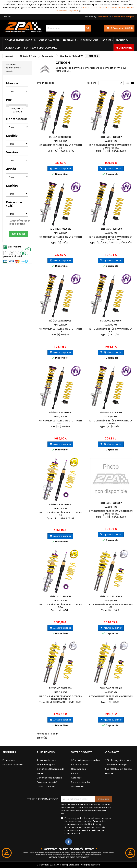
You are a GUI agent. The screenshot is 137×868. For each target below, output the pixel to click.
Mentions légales (46, 765)
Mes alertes (78, 786)
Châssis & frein (49, 40)
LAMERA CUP (12, 48)
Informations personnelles (86, 760)
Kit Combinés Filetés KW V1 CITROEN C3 (60, 238)
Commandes (78, 769)
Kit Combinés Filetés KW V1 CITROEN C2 (60, 146)
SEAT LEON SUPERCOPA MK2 (41, 48)
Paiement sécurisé (47, 782)
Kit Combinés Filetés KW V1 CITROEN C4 (60, 330)
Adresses (76, 778)
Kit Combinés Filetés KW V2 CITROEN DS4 (60, 606)
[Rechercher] (68, 28)
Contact (7, 17)
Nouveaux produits (13, 765)
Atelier (107, 40)
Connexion (102, 17)
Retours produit (80, 765)
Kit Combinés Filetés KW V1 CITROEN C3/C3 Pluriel (111, 146)
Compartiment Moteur (20, 40)
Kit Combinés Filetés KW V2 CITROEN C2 (60, 514)
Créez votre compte (123, 17)
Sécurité (121, 40)
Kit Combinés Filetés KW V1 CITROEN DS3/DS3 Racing (111, 238)
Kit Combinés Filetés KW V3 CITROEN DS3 (111, 698)
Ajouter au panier (60, 168)
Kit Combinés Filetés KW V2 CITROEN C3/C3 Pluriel (111, 512)
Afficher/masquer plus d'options (20, 222)
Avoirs (74, 773)
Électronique (89, 40)
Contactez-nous (46, 786)
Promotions (124, 48)
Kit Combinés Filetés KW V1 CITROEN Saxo (60, 422)
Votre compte (82, 752)
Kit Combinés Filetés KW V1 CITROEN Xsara (111, 422)
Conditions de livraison (49, 778)
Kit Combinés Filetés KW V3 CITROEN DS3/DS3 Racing (60, 698)
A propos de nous (47, 760)
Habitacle (70, 40)
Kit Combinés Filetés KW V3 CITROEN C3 (111, 606)
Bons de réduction (81, 782)
